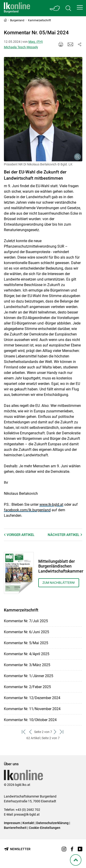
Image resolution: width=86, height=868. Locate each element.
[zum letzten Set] (62, 732)
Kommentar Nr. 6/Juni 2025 (26, 632)
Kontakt (28, 823)
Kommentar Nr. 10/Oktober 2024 (30, 720)
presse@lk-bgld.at (27, 814)
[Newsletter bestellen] (17, 849)
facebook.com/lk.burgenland (27, 510)
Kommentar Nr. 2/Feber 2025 (27, 687)
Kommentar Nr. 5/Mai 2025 (26, 643)
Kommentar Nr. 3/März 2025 (27, 665)
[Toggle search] (68, 8)
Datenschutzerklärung (52, 823)
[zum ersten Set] (24, 732)
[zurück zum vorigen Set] (31, 732)
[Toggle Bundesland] (55, 8)
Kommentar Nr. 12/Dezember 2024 (32, 698)
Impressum (12, 823)
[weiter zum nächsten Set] (55, 732)
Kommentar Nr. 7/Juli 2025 (26, 621)
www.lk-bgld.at (51, 504)
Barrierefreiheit (15, 828)
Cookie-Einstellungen (45, 828)
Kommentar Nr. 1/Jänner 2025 (29, 676)
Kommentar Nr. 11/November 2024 (32, 709)
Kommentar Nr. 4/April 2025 (27, 654)
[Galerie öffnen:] (43, 109)
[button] (80, 7)
